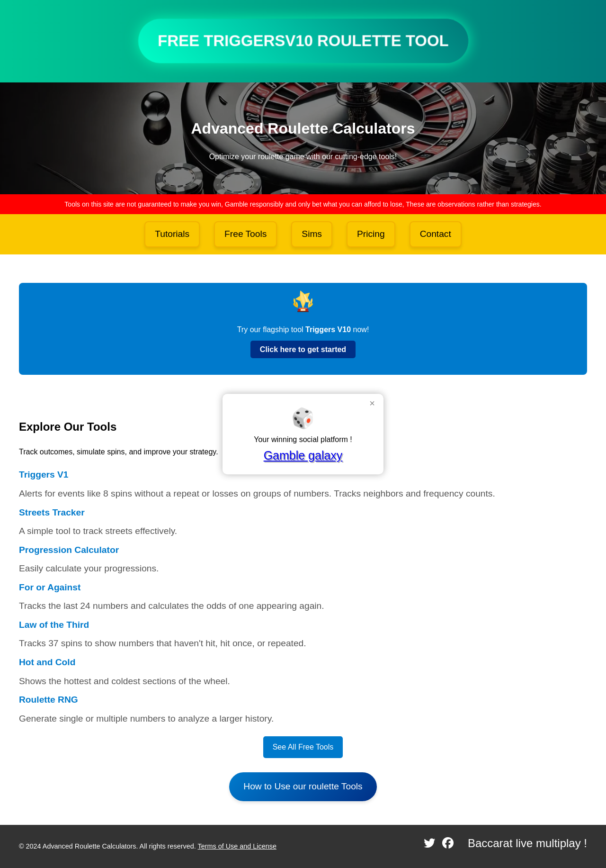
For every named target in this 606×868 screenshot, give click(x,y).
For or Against (50, 587)
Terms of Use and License (237, 846)
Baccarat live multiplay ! (527, 843)
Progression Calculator (69, 550)
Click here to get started (303, 349)
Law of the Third (54, 625)
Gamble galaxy (303, 455)
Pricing (371, 234)
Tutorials (172, 234)
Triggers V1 (44, 475)
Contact (436, 234)
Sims (312, 234)
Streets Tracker (52, 512)
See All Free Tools (303, 747)
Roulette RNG (49, 700)
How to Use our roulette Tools (303, 786)
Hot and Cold (47, 662)
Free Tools (245, 234)
